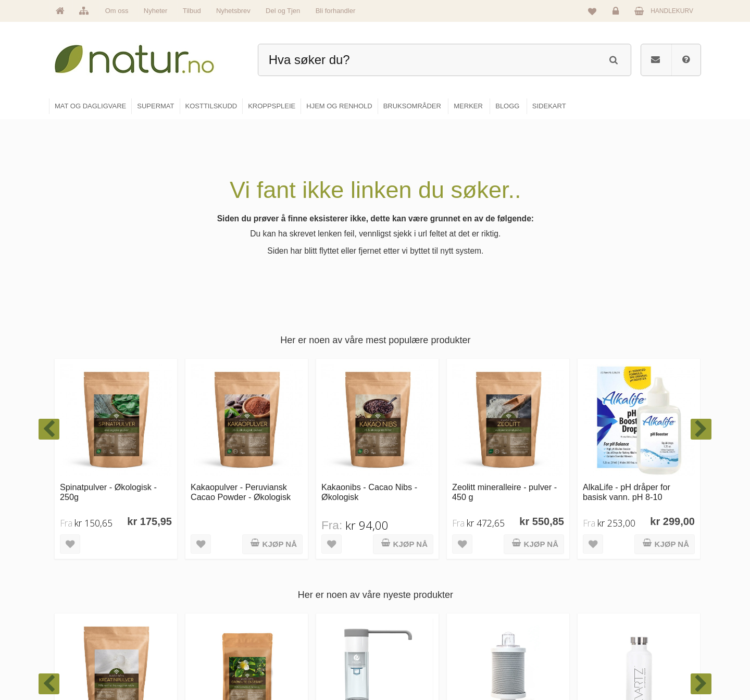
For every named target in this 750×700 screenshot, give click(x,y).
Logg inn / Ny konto (631, 572)
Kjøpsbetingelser (627, 639)
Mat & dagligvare (412, 572)
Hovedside (293, 572)
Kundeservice (623, 617)
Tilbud (192, 11)
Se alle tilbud (296, 661)
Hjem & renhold (410, 661)
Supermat (402, 594)
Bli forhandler (336, 11)
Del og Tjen (283, 11)
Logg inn (617, 14)
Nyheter (156, 11)
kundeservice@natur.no (153, 633)
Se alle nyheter (299, 639)
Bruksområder (518, 594)
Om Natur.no (296, 594)
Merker (288, 617)
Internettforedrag (522, 617)
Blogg (507, 572)
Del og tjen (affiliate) (527, 639)
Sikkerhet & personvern (637, 661)
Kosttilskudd (405, 617)
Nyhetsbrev (233, 11)
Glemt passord (624, 594)
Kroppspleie (405, 639)
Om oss (117, 11)
